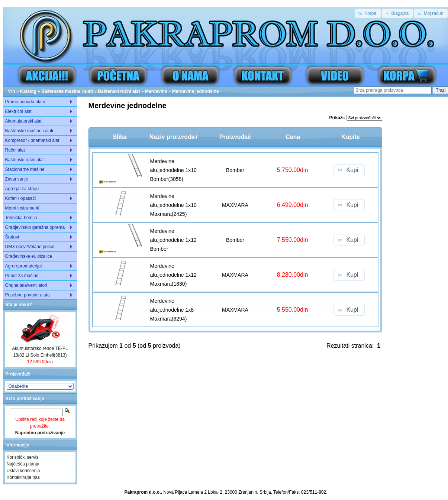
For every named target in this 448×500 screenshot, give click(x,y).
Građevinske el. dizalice (29, 256)
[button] (368, 13)
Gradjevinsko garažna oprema (35, 227)
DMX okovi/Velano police (30, 247)
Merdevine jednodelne (196, 91)
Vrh (11, 91)
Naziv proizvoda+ (174, 137)
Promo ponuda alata (25, 102)
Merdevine (156, 91)
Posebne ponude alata (28, 295)
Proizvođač (235, 137)
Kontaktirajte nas (23, 477)
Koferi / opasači (21, 198)
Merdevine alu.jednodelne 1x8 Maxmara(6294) (172, 310)
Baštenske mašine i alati (67, 91)
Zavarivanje (17, 179)
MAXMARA (235, 205)
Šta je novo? (19, 305)
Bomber (235, 170)
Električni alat (18, 111)
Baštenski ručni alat (119, 91)
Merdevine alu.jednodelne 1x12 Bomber (173, 240)
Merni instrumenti (22, 208)
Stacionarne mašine (25, 169)
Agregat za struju (22, 189)
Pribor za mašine (22, 276)
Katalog (28, 91)
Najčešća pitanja (23, 464)
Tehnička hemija (21, 218)
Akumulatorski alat (23, 121)
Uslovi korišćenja (23, 471)
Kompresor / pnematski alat (32, 140)
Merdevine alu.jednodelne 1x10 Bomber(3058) (173, 170)
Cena (293, 137)
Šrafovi (12, 237)
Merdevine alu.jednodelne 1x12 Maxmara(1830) (173, 275)
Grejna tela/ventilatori (26, 285)
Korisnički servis (23, 457)
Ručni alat (15, 150)
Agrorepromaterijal (24, 266)
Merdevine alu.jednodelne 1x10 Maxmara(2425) (173, 205)
